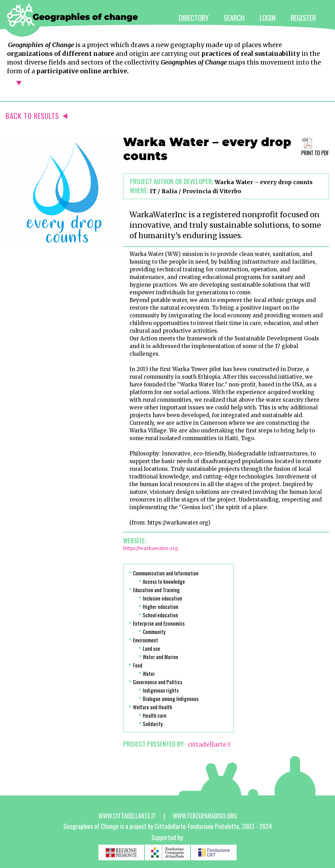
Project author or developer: (172, 181)
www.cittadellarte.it (127, 816)
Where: (139, 190)
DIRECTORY (194, 18)
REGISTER (303, 18)
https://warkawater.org (151, 548)
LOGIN (268, 18)
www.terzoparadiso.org (205, 816)
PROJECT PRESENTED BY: (154, 744)
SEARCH (234, 18)
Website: (135, 541)
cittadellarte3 (209, 744)
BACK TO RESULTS (36, 116)
